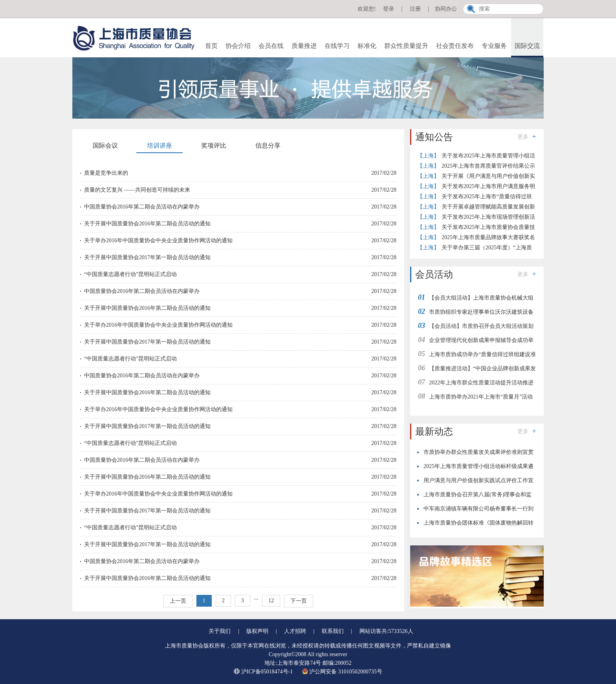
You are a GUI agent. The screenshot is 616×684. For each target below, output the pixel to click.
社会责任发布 (455, 46)
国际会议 (105, 145)
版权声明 (257, 631)
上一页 (178, 601)
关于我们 (220, 631)
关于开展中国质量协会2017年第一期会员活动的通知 (147, 257)
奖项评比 (214, 145)
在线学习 (337, 46)
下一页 (299, 601)
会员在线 (271, 46)
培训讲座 (159, 145)
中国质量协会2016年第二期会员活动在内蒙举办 (142, 207)
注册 (415, 9)
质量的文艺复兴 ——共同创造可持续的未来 (137, 190)
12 (271, 601)
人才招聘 (295, 631)
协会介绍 (238, 46)
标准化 (367, 46)
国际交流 (527, 46)
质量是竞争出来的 (106, 173)
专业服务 (494, 46)
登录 (389, 9)
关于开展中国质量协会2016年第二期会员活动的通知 (147, 224)
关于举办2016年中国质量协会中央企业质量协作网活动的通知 (158, 240)
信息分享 (268, 145)
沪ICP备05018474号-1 (264, 672)
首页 (211, 46)
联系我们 (333, 631)
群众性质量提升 (406, 46)
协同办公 (446, 9)
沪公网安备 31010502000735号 (342, 672)
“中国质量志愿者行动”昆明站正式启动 (130, 274)
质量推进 (304, 46)
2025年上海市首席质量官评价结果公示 (488, 166)
